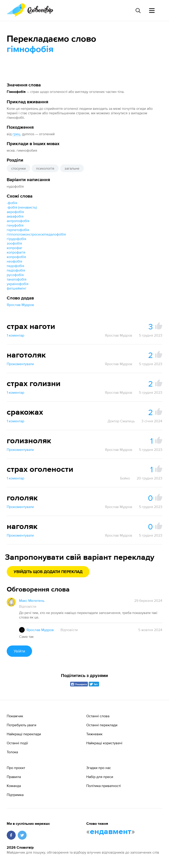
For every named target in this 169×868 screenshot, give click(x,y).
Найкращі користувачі (104, 743)
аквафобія (15, 216)
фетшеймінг (17, 288)
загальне (72, 168)
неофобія (14, 261)
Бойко (125, 478)
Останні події (17, 743)
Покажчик (15, 716)
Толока (12, 752)
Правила (14, 777)
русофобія (15, 275)
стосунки (18, 168)
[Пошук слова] (138, 11)
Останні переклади (102, 725)
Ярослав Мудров (20, 305)
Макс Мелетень (32, 600)
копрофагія (16, 252)
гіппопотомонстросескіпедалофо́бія (36, 234)
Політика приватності (104, 786)
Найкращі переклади (24, 734)
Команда (14, 786)
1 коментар (15, 335)
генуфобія (15, 225)
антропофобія (18, 221)
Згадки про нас (99, 768)
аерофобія (15, 212)
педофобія (15, 266)
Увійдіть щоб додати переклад (48, 572)
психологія (45, 168)
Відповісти (28, 606)
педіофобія (16, 270)
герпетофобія (18, 230)
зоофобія (14, 243)
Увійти (19, 651)
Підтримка (15, 795)
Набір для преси (100, 777)
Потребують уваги (22, 725)
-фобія (12, 203)
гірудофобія (16, 239)
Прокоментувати (20, 364)
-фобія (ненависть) (22, 207)
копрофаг (15, 248)
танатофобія (17, 279)
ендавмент (111, 832)
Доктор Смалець (121, 421)
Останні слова (98, 716)
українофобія (18, 284)
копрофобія (16, 257)
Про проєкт (16, 768)
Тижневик (94, 734)
